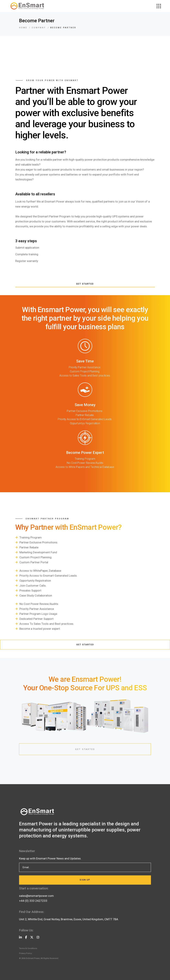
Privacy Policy (25, 953)
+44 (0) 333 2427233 (33, 901)
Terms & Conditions (28, 948)
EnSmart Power (33, 958)
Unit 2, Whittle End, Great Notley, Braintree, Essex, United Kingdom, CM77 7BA (69, 919)
